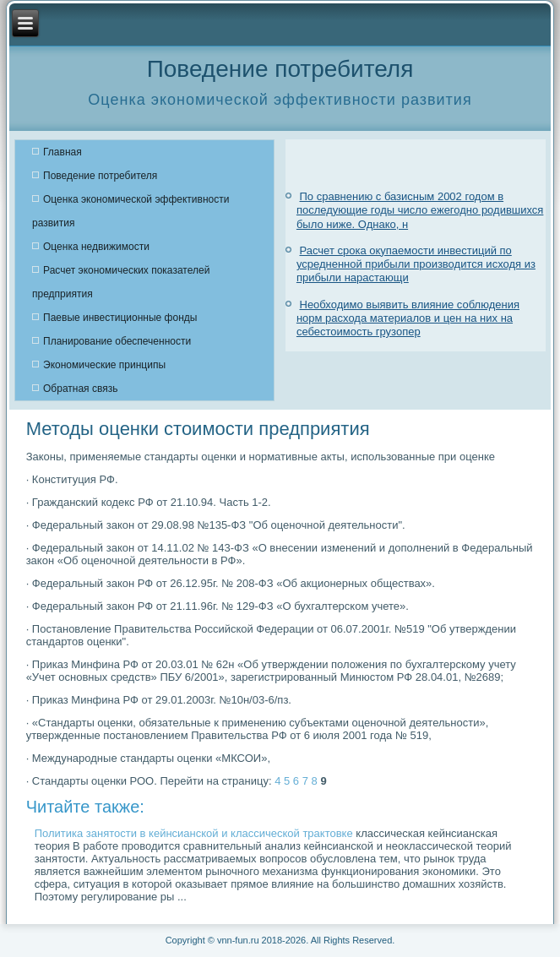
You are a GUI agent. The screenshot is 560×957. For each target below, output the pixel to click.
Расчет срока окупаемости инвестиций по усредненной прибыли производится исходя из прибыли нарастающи (416, 264)
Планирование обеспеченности (117, 341)
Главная (63, 152)
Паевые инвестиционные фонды (120, 318)
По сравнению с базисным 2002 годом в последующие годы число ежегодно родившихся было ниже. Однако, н (420, 210)
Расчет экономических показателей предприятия (121, 282)
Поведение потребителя (100, 176)
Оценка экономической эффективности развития (130, 211)
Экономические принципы (104, 365)
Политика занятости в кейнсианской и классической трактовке (194, 833)
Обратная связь (80, 389)
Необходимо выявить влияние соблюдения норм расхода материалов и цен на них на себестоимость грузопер (408, 318)
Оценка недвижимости (96, 247)
